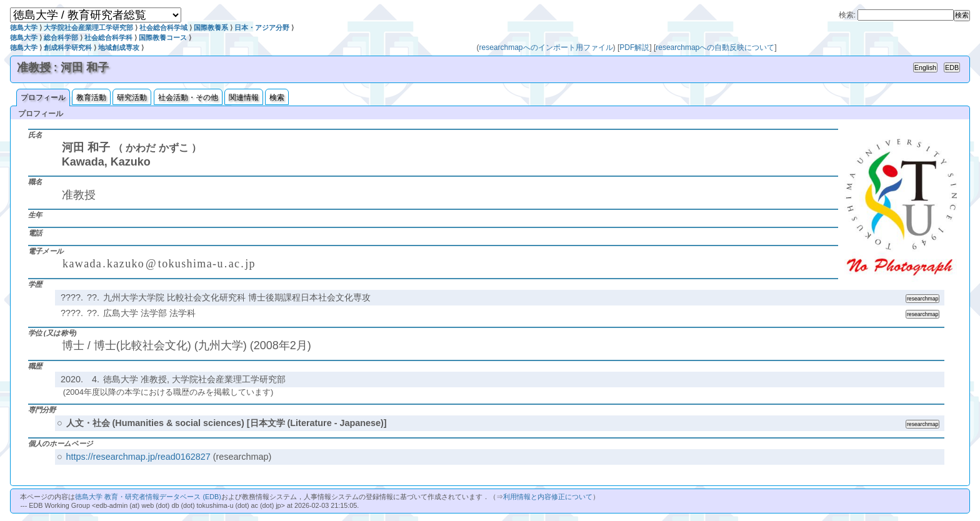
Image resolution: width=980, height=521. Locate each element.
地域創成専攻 (119, 47)
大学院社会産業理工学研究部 (88, 27)
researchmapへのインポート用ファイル (546, 47)
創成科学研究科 (68, 47)
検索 (277, 97)
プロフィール (43, 97)
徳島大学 (24, 27)
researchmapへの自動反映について (715, 47)
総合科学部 (61, 37)
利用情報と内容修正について (548, 497)
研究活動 (132, 97)
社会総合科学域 (163, 27)
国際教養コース (163, 37)
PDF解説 (634, 47)
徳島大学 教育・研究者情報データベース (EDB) (148, 497)
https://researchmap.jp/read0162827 (138, 457)
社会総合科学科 (108, 37)
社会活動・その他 (188, 97)
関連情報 (244, 97)
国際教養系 (211, 27)
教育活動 (91, 97)
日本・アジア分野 (262, 27)
